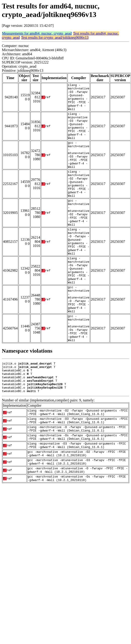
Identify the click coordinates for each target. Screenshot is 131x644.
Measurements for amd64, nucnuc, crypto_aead (37, 33)
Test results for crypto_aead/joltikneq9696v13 (55, 37)
